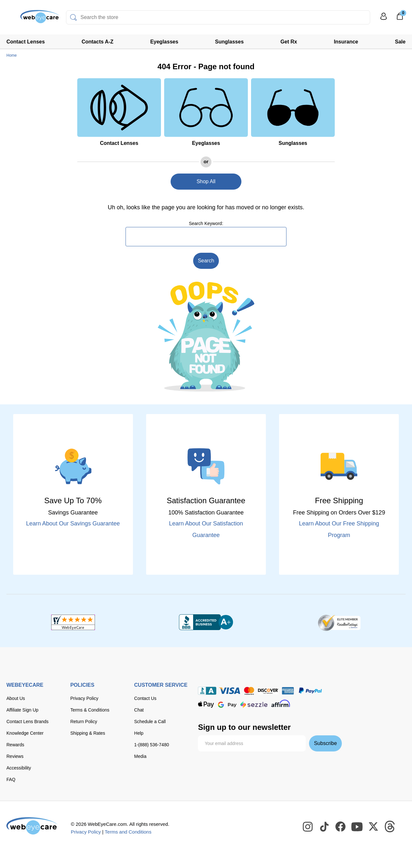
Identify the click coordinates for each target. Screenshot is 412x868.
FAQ (11, 779)
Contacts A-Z (97, 42)
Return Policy (84, 722)
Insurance (346, 42)
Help (139, 733)
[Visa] (229, 691)
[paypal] (310, 691)
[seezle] (254, 705)
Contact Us (145, 698)
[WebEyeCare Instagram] (308, 827)
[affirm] (281, 703)
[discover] (268, 691)
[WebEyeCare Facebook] (341, 827)
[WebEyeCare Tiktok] (324, 827)
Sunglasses (229, 42)
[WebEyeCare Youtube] (357, 827)
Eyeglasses (164, 42)
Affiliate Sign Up (22, 710)
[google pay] (227, 705)
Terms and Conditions (128, 832)
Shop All (206, 181)
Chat (139, 710)
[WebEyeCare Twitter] (374, 827)
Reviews (15, 756)
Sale (400, 42)
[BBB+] (206, 622)
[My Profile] (384, 19)
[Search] (73, 17)
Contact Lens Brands (28, 722)
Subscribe (325, 743)
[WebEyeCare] (32, 826)
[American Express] (288, 691)
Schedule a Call (150, 722)
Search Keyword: (206, 223)
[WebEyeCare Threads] (390, 827)
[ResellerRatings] (339, 622)
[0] (400, 18)
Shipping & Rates (88, 733)
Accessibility (19, 768)
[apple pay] (206, 705)
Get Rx (289, 42)
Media (140, 756)
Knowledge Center (25, 733)
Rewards (15, 745)
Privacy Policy (84, 698)
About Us (16, 698)
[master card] (249, 691)
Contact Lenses (26, 42)
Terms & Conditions (90, 710)
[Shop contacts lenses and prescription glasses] (26, 19)
